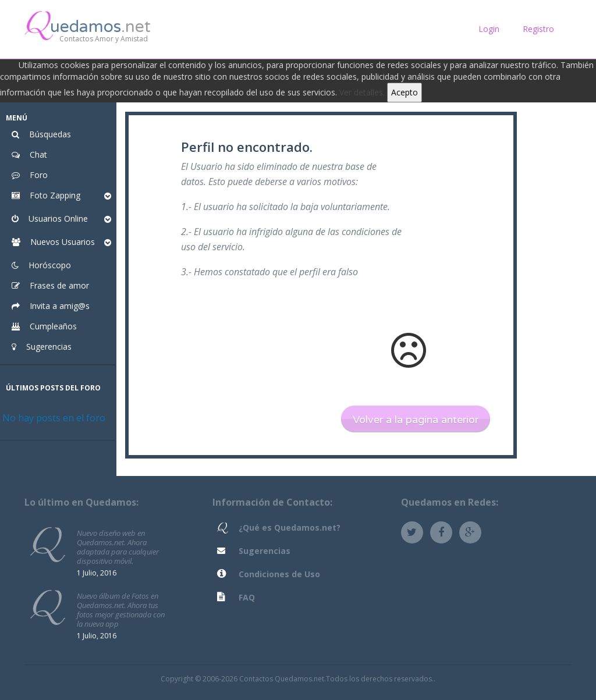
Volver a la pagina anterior (416, 420)
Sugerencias (265, 551)
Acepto (405, 92)
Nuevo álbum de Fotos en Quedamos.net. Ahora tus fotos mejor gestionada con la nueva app (121, 610)
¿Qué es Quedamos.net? (290, 527)
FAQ (247, 597)
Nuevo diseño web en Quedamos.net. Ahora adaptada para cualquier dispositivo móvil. (118, 547)
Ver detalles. (362, 92)
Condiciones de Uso (279, 574)
